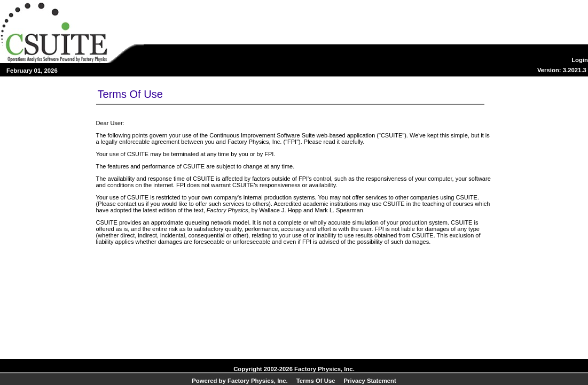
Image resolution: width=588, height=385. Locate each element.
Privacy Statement (370, 381)
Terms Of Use (316, 381)
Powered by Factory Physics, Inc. (240, 381)
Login (580, 60)
